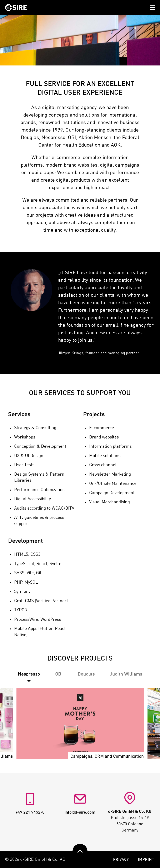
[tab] (59, 674)
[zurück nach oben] (80, 851)
